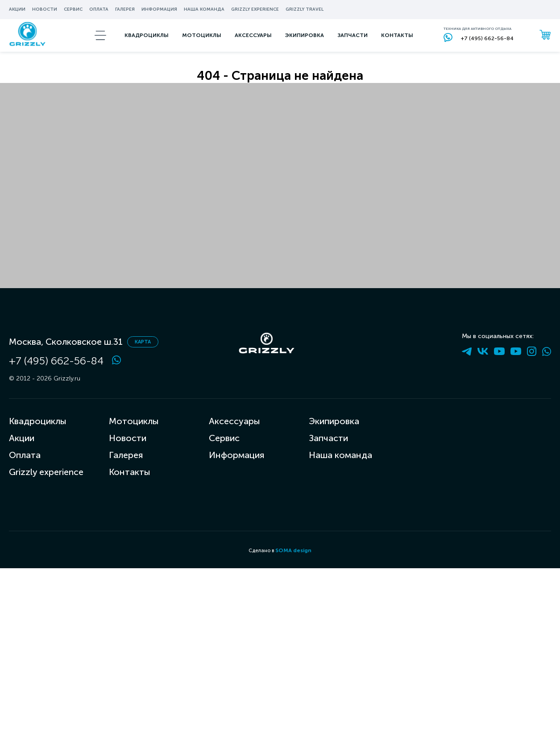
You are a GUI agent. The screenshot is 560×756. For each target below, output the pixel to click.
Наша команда (204, 9)
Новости (45, 9)
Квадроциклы (147, 46)
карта (143, 342)
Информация (236, 455)
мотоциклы (202, 46)
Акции (17, 9)
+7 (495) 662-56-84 (56, 361)
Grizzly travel (305, 9)
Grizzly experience (255, 9)
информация (159, 9)
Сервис (73, 9)
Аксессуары (234, 421)
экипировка (305, 46)
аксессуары (254, 46)
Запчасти (328, 438)
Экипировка (334, 421)
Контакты (398, 46)
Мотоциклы (134, 421)
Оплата (99, 9)
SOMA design (293, 550)
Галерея (125, 9)
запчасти (353, 46)
